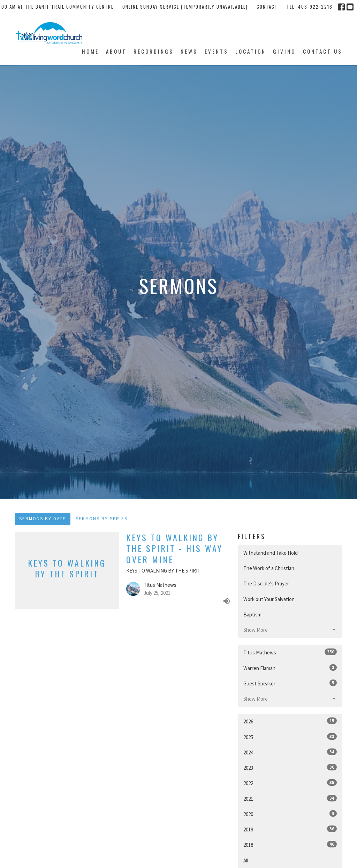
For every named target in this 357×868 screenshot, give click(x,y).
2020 (290, 814)
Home (90, 51)
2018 (290, 844)
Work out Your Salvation (269, 599)
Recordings (154, 51)
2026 (290, 721)
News (189, 51)
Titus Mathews (290, 652)
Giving (284, 51)
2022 (290, 783)
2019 (290, 829)
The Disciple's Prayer (266, 583)
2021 (290, 798)
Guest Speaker (290, 683)
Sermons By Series (102, 519)
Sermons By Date (43, 519)
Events (217, 51)
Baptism (252, 614)
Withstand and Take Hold (271, 553)
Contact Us (323, 51)
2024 (290, 752)
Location (251, 51)
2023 (290, 767)
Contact (267, 7)
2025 (290, 737)
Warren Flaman (290, 668)
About (116, 51)
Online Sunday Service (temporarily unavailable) (185, 7)
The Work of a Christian (269, 568)
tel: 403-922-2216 (310, 7)
